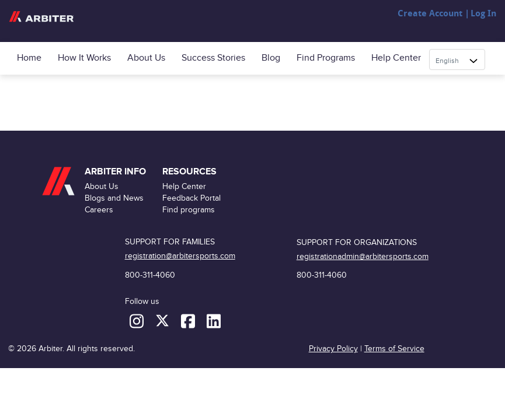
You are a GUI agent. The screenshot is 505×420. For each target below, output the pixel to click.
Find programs (326, 58)
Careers (99, 210)
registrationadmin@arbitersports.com (363, 256)
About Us (146, 58)
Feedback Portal (191, 198)
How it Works (84, 58)
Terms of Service (394, 349)
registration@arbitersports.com (180, 256)
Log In (483, 14)
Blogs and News (114, 198)
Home (29, 58)
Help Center (396, 58)
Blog (271, 58)
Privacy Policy (333, 349)
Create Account (430, 14)
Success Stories (213, 58)
